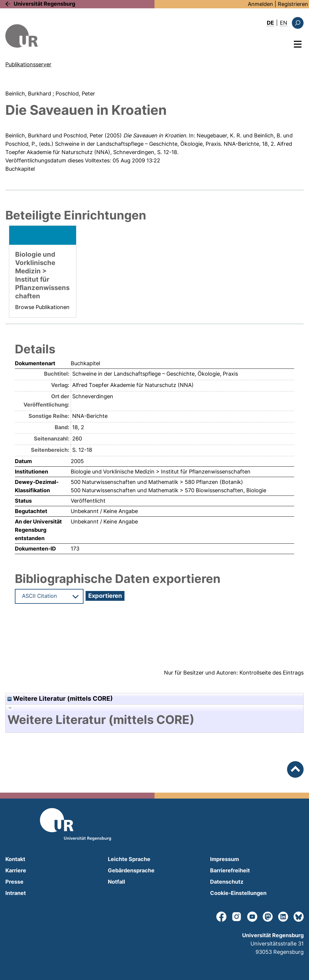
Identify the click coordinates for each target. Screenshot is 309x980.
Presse (14, 882)
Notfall (116, 882)
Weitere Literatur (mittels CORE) (60, 698)
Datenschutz (227, 882)
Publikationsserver (28, 64)
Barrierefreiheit (230, 870)
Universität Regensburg (44, 4)
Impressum (224, 859)
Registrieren (293, 4)
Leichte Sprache (129, 859)
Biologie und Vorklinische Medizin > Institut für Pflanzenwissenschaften (161, 472)
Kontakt (15, 859)
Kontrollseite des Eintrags (272, 673)
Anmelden (260, 4)
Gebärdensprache (131, 870)
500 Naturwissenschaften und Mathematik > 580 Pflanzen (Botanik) (157, 482)
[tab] (154, 720)
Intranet (16, 893)
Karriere (16, 870)
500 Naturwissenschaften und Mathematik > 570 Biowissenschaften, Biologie (168, 490)
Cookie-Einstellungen (238, 893)
